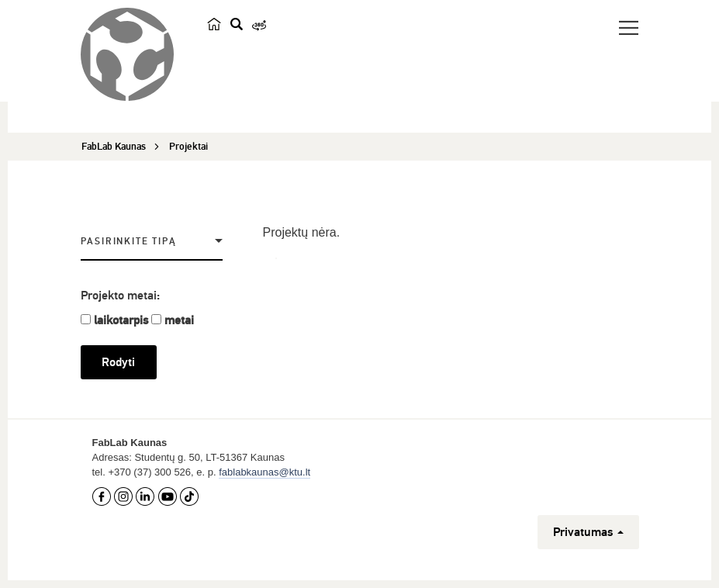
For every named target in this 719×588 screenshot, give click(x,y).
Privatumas (588, 532)
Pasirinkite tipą (129, 242)
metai (179, 320)
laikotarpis (121, 320)
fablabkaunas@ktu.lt (264, 472)
